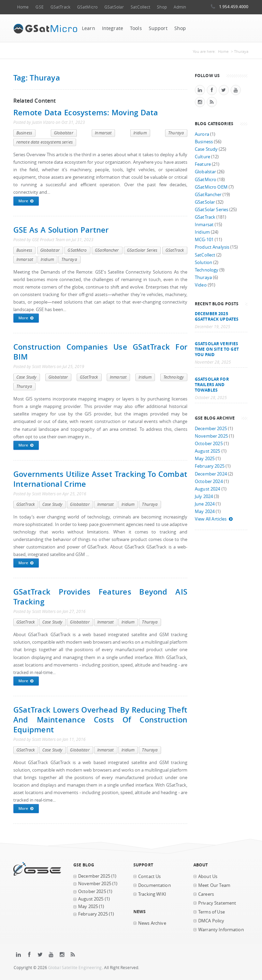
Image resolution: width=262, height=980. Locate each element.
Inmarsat (103, 133)
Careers (206, 894)
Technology (174, 377)
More (26, 201)
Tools (136, 28)
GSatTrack (60, 7)
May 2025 (205, 459)
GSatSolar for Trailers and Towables (212, 384)
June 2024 (205, 504)
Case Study (26, 377)
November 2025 (211, 436)
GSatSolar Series (142, 250)
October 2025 (209, 444)
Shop (162, 7)
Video (201, 285)
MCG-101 (204, 240)
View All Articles (214, 519)
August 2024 (208, 489)
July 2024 (204, 496)
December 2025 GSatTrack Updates (217, 316)
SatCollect (140, 7)
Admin (180, 7)
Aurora (202, 134)
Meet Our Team (214, 885)
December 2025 (211, 429)
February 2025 (210, 466)
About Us (208, 876)
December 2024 (211, 474)
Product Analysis (212, 247)
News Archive (152, 923)
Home (23, 7)
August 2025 (208, 451)
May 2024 (205, 511)
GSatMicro (87, 7)
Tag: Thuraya (37, 78)
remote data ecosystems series (45, 142)
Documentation (155, 885)
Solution (203, 262)
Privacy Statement (217, 903)
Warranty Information (221, 930)
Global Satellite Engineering (75, 968)
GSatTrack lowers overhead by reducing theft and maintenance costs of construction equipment (100, 720)
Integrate (113, 28)
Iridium (140, 133)
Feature (203, 164)
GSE (39, 7)
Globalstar (64, 133)
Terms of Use (212, 912)
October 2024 (209, 481)
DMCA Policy (211, 921)
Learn (89, 28)
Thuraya (176, 133)
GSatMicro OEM (211, 187)
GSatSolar (114, 7)
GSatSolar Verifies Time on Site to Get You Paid (217, 349)
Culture (202, 157)
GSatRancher (107, 250)
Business (24, 133)
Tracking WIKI (152, 894)
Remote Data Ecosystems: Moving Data (86, 112)
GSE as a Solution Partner (61, 230)
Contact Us (149, 876)
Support (158, 28)
